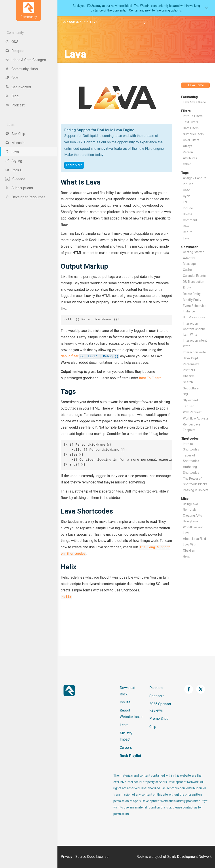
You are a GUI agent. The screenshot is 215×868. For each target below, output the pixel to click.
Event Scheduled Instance (195, 309)
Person (188, 152)
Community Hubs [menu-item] (22, 69)
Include (188, 208)
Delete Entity (192, 294)
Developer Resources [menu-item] (25, 197)
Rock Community (73, 22)
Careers (126, 748)
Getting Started (194, 252)
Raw (186, 226)
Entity (187, 288)
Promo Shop (159, 719)
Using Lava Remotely (190, 507)
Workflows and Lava (193, 530)
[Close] (206, 8)
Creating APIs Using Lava (192, 518)
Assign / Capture (195, 178)
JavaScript (190, 358)
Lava (186, 238)
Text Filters (191, 122)
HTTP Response (194, 317)
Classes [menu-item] (15, 179)
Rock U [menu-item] (14, 170)
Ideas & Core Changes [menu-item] (26, 60)
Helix (66, 597)
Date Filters (191, 128)
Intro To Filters (150, 378)
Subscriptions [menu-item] (19, 188)
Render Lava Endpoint (192, 427)
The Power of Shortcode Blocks (195, 481)
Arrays (188, 146)
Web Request (192, 412)
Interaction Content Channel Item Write (195, 329)
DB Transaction (194, 282)
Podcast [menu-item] (15, 105)
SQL (186, 394)
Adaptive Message (189, 261)
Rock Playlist (130, 756)
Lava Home (196, 85)
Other (187, 164)
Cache (187, 270)
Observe (189, 376)
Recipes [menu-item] (15, 51)
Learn (124, 725)
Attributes (190, 158)
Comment (190, 220)
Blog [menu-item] (12, 96)
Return (188, 232)
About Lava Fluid (194, 539)
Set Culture (191, 388)
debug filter (70, 356)
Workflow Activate (196, 418)
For (185, 202)
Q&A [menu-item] (12, 42)
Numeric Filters (193, 134)
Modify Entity (192, 300)
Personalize (191, 364)
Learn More (74, 165)
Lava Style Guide (194, 102)
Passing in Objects (196, 490)
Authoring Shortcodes (191, 470)
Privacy (67, 857)
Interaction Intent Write (195, 343)
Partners (156, 688)
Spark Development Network (189, 857)
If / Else (188, 184)
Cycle (187, 196)
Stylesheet (190, 400)
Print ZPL (189, 370)
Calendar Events (194, 276)
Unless (188, 214)
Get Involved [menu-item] (18, 87)
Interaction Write (194, 352)
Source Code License (92, 857)
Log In (145, 22)
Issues (125, 702)
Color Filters (191, 140)
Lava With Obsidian (190, 548)
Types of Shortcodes (191, 458)
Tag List (188, 406)
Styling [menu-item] (14, 161)
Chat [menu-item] (12, 78)
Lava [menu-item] (12, 152)
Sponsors (157, 696)
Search (188, 382)
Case (186, 190)
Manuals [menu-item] (15, 143)
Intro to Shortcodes (191, 447)
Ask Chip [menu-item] (15, 134)
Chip (153, 727)
